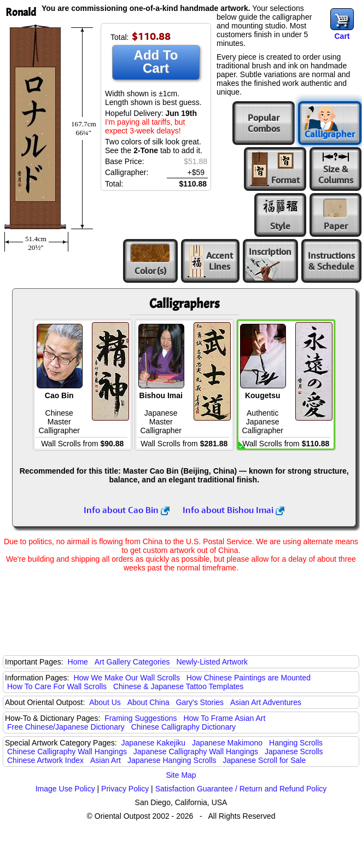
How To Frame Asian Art (224, 718)
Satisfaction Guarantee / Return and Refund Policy (241, 789)
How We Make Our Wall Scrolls (126, 678)
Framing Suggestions (141, 718)
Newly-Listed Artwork (212, 662)
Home (78, 662)
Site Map (181, 775)
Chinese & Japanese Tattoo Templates (178, 686)
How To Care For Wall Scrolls (57, 686)
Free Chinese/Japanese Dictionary (66, 727)
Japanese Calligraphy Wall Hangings (196, 752)
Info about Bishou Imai (233, 510)
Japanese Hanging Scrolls (172, 760)
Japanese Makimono (227, 743)
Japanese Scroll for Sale (264, 760)
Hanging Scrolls (296, 743)
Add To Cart (156, 62)
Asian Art (106, 760)
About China (148, 702)
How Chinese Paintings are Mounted (249, 678)
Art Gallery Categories (132, 662)
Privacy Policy (125, 789)
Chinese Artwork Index (45, 760)
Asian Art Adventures (266, 702)
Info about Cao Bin (127, 510)
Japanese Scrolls (294, 752)
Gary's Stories (200, 702)
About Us (105, 702)
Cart (342, 36)
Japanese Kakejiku (154, 743)
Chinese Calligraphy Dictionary (183, 727)
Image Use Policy (65, 789)
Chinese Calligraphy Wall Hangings (67, 752)
